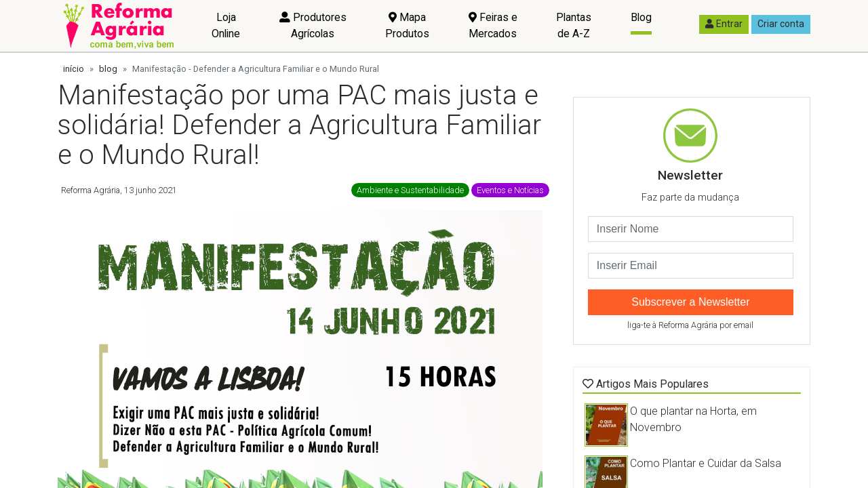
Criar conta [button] (781, 24)
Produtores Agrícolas (313, 25)
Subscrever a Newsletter (690, 302)
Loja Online (226, 25)
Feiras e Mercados (493, 25)
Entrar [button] (724, 24)
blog (108, 69)
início (74, 69)
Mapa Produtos (407, 25)
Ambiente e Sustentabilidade (410, 190)
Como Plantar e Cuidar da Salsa (706, 463)
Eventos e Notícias (510, 190)
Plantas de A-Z (574, 25)
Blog (641, 17)
